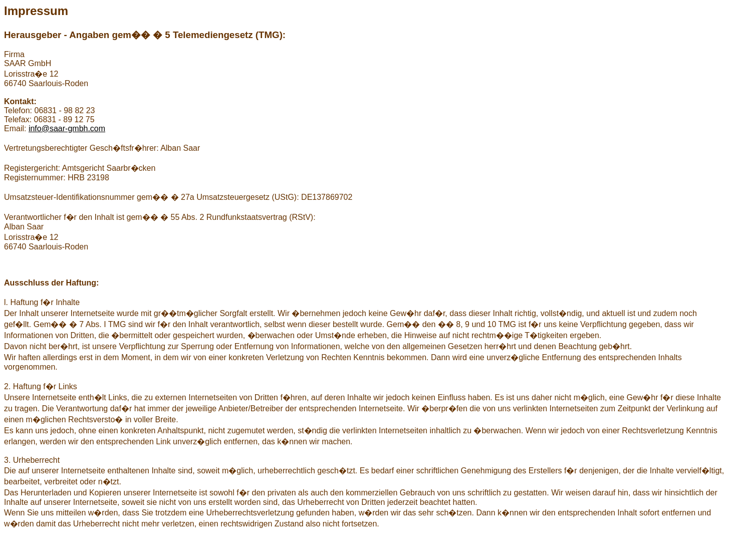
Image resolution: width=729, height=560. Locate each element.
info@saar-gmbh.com (67, 128)
